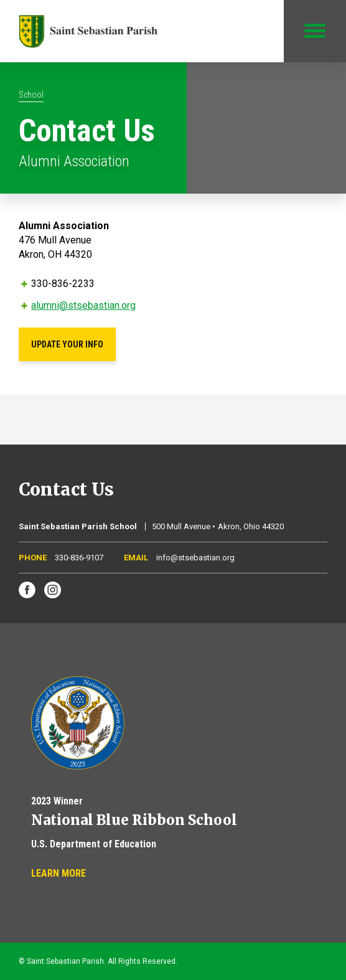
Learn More (58, 873)
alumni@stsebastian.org (83, 305)
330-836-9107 (79, 558)
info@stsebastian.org (195, 558)
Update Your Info (67, 344)
